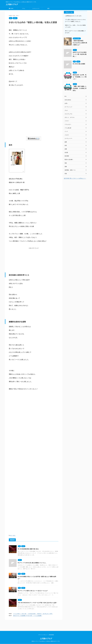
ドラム (24, 8)
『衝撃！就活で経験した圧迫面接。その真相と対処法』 (80, 88)
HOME (11, 8)
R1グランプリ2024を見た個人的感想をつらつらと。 (32, 563)
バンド (66, 131)
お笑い (14, 535)
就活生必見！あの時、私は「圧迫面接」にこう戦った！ (80, 77)
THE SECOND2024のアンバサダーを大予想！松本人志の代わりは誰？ (37, 603)
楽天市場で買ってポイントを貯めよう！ (75, 178)
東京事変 (67, 156)
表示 (38, 138)
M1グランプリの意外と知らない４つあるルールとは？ (33, 591)
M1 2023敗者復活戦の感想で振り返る (28, 549)
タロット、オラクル (70, 117)
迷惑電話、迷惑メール (70, 170)
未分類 (66, 152)
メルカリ (67, 135)
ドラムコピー (68, 124)
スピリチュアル (68, 114)
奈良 (66, 145)
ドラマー (67, 121)
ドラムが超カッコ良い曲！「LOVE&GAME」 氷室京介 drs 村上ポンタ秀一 (33, 614)
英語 (66, 163)
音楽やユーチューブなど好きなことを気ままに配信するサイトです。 (46, 632)
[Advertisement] (34, 125)
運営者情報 (51, 625)
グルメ (66, 110)
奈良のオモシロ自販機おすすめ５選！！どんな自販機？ (28, 616)
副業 (48, 8)
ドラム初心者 (68, 128)
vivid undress (68, 100)
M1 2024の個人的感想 (79, 64)
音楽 (66, 174)
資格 (66, 167)
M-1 (11, 535)
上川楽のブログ (12, 4)
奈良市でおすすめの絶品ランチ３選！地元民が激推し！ (80, 54)
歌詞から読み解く (69, 159)
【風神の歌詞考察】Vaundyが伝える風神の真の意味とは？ (80, 43)
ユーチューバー (36, 8)
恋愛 (66, 149)
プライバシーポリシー (43, 625)
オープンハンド (68, 107)
